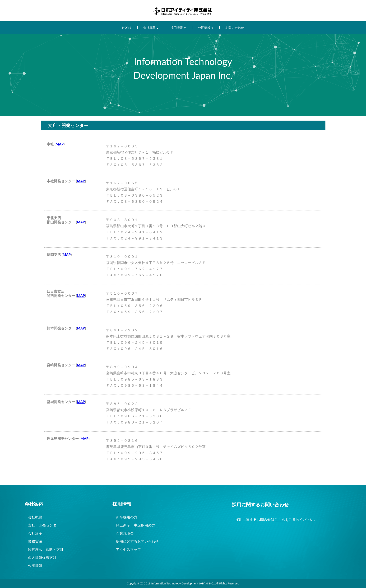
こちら (280, 519)
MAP (60, 144)
